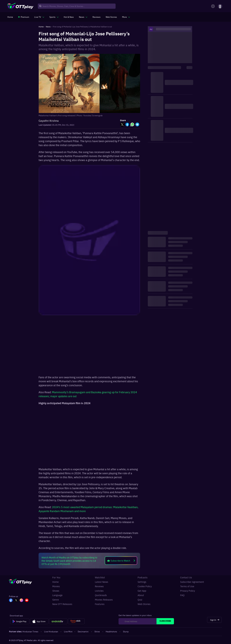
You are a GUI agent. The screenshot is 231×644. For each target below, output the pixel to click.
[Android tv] (58, 621)
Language (57, 595)
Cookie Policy (145, 586)
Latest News (102, 582)
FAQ (182, 595)
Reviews (99, 586)
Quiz (140, 600)
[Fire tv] (76, 621)
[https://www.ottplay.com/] (10, 17)
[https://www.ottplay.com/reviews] (97, 17)
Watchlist (100, 577)
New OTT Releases (62, 604)
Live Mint (68, 631)
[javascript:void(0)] (39, 17)
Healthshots (112, 631)
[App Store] (39, 621)
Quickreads (101, 595)
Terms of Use (187, 586)
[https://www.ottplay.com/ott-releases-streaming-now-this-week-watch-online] (69, 17)
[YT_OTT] (27, 601)
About (141, 595)
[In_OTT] (21, 601)
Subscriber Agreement (192, 582)
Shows (56, 591)
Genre (56, 600)
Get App (142, 591)
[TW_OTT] (16, 601)
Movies (56, 586)
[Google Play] (20, 621)
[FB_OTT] (11, 601)
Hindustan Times (31, 631)
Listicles (99, 591)
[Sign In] (214, 620)
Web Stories (144, 604)
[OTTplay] (20, 6)
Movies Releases (104, 600)
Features (100, 604)
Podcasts (143, 577)
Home (55, 582)
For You (56, 577)
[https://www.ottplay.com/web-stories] (111, 17)
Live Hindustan (51, 631)
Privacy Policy (188, 591)
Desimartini (83, 631)
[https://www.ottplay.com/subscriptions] (24, 17)
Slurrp (126, 631)
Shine (97, 631)
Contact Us (186, 577)
